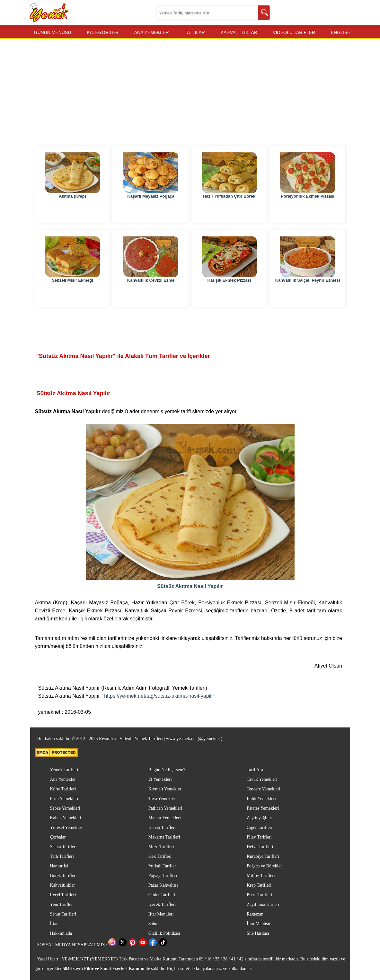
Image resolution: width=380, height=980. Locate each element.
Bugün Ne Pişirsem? (167, 770)
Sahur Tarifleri (63, 914)
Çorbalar (58, 837)
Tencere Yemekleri (264, 789)
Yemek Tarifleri (64, 770)
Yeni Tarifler (62, 904)
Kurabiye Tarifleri (263, 856)
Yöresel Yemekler (66, 827)
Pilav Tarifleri (259, 837)
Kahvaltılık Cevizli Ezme (151, 296)
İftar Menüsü (258, 924)
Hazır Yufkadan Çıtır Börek (229, 212)
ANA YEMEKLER (152, 32)
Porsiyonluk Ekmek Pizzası (308, 212)
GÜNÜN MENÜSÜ (53, 32)
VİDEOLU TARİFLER (294, 32)
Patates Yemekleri (263, 808)
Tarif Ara (255, 770)
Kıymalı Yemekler (165, 789)
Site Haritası (258, 933)
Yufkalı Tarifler (162, 866)
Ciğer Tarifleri (260, 827)
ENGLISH (341, 32)
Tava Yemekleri (163, 799)
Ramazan (255, 914)
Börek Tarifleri (63, 876)
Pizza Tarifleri (259, 895)
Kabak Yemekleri (66, 818)
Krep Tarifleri (259, 885)
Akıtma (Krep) (72, 212)
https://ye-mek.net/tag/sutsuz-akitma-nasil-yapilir (159, 696)
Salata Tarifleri (63, 847)
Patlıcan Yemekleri (165, 808)
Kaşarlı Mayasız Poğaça (151, 212)
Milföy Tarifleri (261, 876)
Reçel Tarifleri (63, 895)
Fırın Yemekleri (64, 799)
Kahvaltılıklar (63, 885)
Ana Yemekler (63, 779)
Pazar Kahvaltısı (163, 885)
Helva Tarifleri (260, 847)
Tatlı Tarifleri (62, 856)
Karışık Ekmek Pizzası (229, 296)
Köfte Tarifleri (63, 789)
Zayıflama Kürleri (263, 904)
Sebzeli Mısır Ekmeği (72, 296)
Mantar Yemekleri (165, 818)
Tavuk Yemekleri (262, 779)
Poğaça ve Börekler (264, 866)
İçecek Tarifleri (162, 904)
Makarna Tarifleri (164, 837)
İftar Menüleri (161, 914)
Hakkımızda (61, 933)
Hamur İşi (59, 866)
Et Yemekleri (160, 779)
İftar (54, 924)
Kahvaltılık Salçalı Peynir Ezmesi (308, 296)
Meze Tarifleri (161, 847)
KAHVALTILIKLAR (239, 32)
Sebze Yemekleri (65, 808)
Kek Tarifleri (160, 856)
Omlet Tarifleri (162, 895)
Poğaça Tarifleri (163, 876)
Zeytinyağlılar (259, 818)
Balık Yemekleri (261, 799)
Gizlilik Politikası (164, 933)
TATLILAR (194, 32)
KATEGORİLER (103, 32)
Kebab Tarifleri (162, 827)
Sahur (154, 924)
